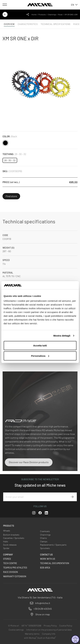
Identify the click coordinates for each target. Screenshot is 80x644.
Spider (6, 548)
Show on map (43, 614)
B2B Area (45, 568)
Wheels (7, 531)
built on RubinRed (47, 638)
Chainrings (52, 14)
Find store (11, 196)
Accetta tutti (40, 346)
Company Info (49, 634)
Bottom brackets (11, 535)
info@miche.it (43, 603)
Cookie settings (16, 630)
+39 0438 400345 (43, 609)
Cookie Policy (66, 626)
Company (8, 555)
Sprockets (45, 548)
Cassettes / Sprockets (14, 538)
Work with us (48, 559)
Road (60, 14)
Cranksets (45, 531)
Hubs (6, 541)
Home (34, 14)
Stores (7, 559)
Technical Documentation (55, 563)
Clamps (44, 541)
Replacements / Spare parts (53, 545)
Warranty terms (32, 634)
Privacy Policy (50, 626)
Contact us (46, 555)
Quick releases (10, 545)
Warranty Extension (15, 576)
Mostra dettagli (62, 336)
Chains (43, 538)
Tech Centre (10, 563)
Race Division (10, 572)
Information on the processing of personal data (49, 630)
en (74, 5)
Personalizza (40, 356)
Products (42, 14)
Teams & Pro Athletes (15, 568)
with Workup (30, 638)
